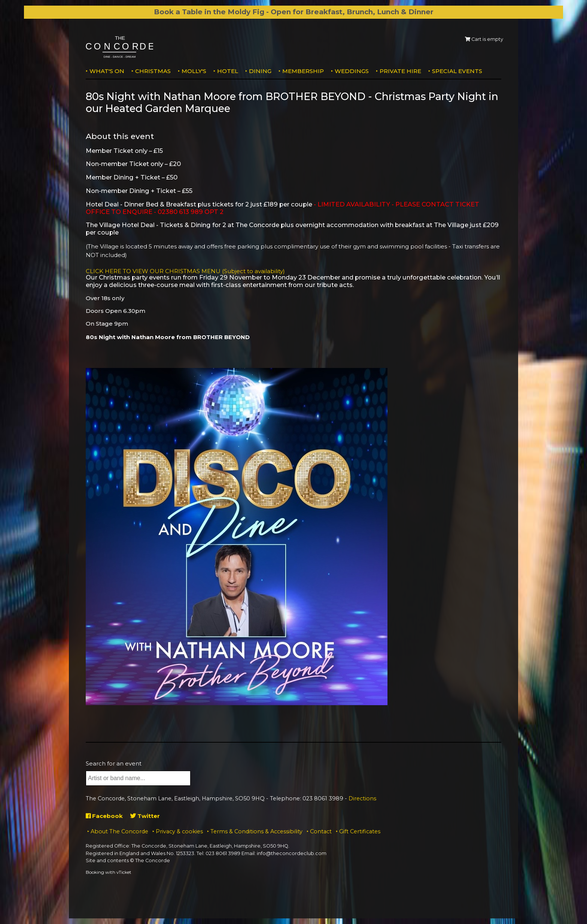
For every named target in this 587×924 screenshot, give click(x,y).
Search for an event (114, 763)
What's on (107, 71)
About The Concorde (119, 831)
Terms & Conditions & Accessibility (256, 831)
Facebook (104, 816)
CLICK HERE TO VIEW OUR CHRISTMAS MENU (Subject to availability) (185, 271)
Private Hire (400, 71)
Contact (321, 831)
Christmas (153, 71)
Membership (303, 71)
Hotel (228, 71)
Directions (362, 798)
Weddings (352, 71)
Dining (260, 71)
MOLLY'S (194, 71)
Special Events (457, 71)
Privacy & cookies (179, 831)
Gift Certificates (360, 831)
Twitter (145, 816)
